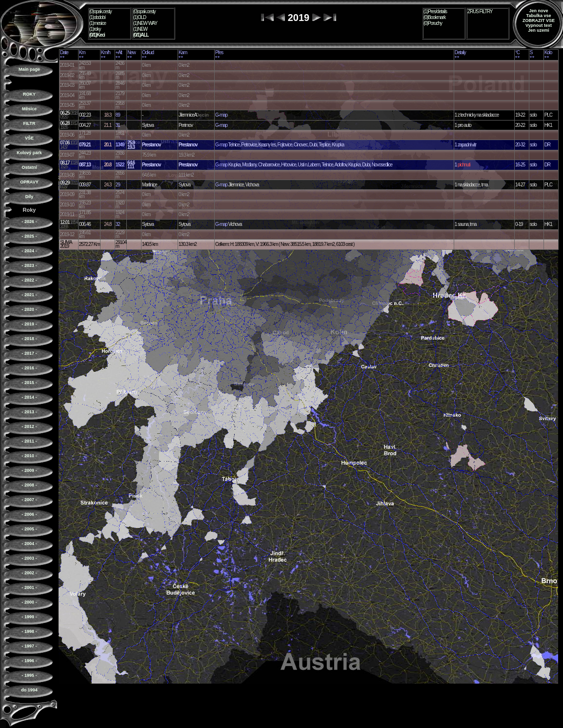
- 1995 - (29, 675)
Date (64, 52)
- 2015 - (29, 383)
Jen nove (538, 11)
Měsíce (29, 109)
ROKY (29, 94)
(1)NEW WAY (145, 23)
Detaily (460, 52)
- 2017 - (29, 353)
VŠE (29, 138)
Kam (183, 52)
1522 (120, 165)
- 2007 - (29, 500)
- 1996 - (29, 661)
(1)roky (95, 29)
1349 (120, 145)
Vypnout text (539, 25)
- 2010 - (29, 456)
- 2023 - (29, 265)
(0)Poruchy (433, 23)
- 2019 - (29, 324)
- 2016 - (29, 368)
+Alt (119, 52)
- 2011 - (29, 441)
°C (517, 52)
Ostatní (29, 167)
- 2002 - (29, 573)
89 (118, 115)
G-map (221, 115)
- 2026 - (29, 222)
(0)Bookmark (434, 17)
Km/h (106, 52)
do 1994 (29, 690)
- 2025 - (29, 236)
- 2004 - (29, 544)
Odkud (148, 52)
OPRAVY (29, 182)
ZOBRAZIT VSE (539, 20)
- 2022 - (29, 280)
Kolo (548, 52)
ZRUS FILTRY (480, 11)
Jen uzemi (539, 30)
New (131, 52)
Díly (30, 197)
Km (82, 52)
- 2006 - (29, 514)
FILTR (30, 123)
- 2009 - (29, 470)
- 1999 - (29, 617)
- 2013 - (29, 412)
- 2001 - (29, 587)
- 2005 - (29, 529)
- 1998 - (29, 631)
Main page (29, 69)
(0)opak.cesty (101, 11)
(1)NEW (140, 29)
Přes (219, 52)
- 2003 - (29, 558)
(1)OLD (140, 17)
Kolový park (29, 153)
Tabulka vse (539, 16)
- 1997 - (29, 646)
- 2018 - (29, 339)
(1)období (97, 17)
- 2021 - (29, 295)
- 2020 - (29, 309)
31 (118, 125)
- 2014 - (29, 397)
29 (118, 185)
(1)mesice (98, 23)
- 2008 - (29, 485)
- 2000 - (29, 602)
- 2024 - (29, 251)
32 (118, 224)
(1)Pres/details (435, 11)
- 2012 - (29, 426)
